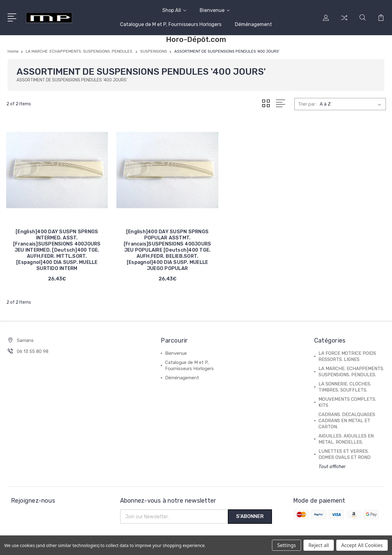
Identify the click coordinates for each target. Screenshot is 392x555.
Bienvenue (215, 10)
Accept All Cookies (362, 545)
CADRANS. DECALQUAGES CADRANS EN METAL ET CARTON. (347, 413)
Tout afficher (332, 459)
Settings (286, 545)
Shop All (174, 10)
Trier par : (308, 104)
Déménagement (253, 24)
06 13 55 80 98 (33, 344)
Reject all (319, 545)
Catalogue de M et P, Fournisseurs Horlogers (171, 24)
